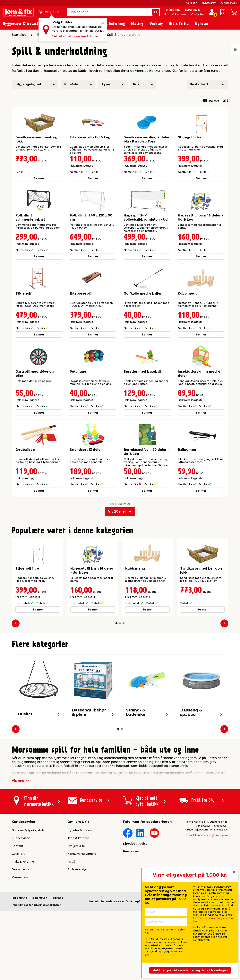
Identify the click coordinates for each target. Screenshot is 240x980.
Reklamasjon (21, 869)
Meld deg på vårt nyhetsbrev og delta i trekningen (190, 970)
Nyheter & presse (80, 830)
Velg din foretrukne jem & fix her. (76, 36)
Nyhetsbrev (209, 3)
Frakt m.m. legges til (82, 166)
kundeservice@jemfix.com (211, 835)
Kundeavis (192, 10)
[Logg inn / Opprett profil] (212, 12)
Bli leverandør (77, 869)
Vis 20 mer (117, 512)
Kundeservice (229, 3)
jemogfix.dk (39, 898)
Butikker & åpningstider (29, 830)
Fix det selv (172, 10)
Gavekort (192, 3)
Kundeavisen (21, 838)
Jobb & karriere (175, 14)
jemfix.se (58, 898)
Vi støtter (197, 14)
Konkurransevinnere (82, 854)
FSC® (71, 862)
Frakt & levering (23, 862)
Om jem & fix (76, 846)
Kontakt (17, 846)
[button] (116, 623)
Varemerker (20, 877)
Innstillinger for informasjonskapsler (36, 905)
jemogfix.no (19, 898)
